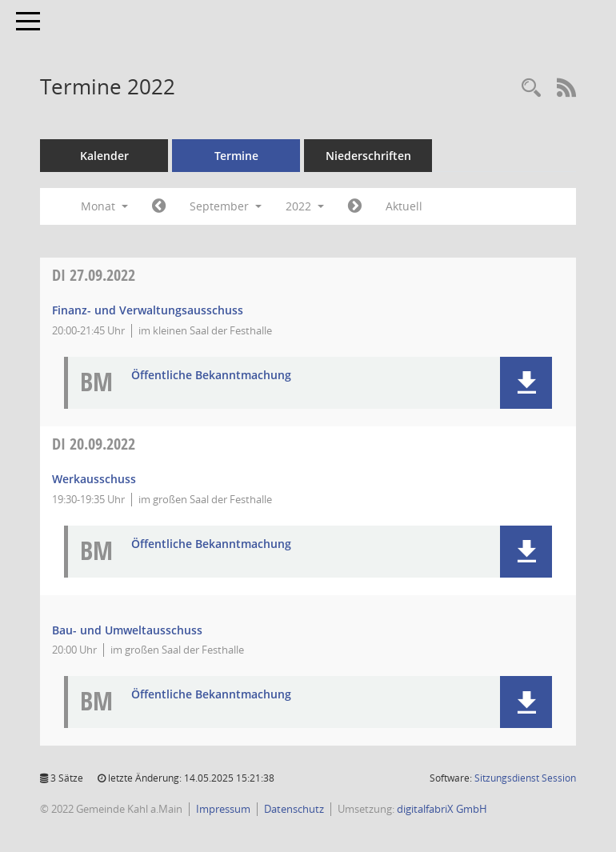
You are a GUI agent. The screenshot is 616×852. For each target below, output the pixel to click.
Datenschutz (294, 809)
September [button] (226, 206)
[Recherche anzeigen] (531, 88)
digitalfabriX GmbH (442, 809)
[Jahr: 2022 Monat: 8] (159, 206)
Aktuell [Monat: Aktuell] (404, 206)
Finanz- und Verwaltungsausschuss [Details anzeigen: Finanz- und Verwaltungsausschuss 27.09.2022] (148, 310)
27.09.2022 (94, 275)
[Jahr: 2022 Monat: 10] (355, 206)
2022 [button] (305, 206)
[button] (526, 383)
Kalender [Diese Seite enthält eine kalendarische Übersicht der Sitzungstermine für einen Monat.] (104, 156)
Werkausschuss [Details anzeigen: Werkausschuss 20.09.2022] (94, 479)
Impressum (223, 809)
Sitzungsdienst (525, 778)
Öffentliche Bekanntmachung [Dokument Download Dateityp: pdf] (211, 376)
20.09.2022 (94, 444)
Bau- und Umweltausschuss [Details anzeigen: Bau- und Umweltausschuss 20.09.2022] (127, 630)
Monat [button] (104, 206)
